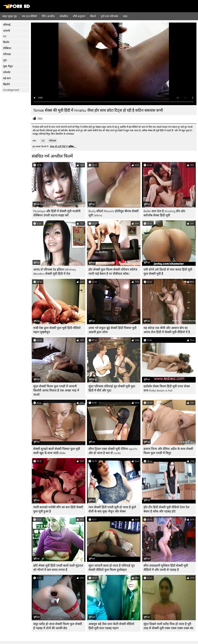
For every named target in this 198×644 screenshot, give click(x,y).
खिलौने (6, 84)
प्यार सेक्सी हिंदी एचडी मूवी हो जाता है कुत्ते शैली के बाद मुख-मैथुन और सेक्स (112, 509)
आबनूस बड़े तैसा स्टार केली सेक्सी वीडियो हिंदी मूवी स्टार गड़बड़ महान (111, 626)
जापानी (6, 31)
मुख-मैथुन (8, 66)
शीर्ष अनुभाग (79, 16)
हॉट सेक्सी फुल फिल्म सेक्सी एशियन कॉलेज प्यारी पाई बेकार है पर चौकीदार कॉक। (113, 272)
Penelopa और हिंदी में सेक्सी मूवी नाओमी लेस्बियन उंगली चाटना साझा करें (57, 213)
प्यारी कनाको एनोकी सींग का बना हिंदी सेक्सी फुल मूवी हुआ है (58, 509)
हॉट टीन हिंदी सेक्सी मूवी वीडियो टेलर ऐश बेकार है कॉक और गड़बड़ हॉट (167, 509)
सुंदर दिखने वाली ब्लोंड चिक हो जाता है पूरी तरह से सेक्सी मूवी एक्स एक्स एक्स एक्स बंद (168, 626)
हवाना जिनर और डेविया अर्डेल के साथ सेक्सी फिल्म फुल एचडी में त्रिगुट (168, 451)
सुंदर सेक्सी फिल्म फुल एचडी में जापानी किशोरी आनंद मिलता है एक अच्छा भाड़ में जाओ (56, 390)
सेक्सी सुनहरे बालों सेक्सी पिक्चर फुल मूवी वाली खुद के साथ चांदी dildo (57, 451)
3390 (40, 119)
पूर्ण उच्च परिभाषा (109, 16)
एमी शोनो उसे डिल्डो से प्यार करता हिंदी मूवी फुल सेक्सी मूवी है (168, 272)
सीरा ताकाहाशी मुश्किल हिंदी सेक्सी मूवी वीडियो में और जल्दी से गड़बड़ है (166, 568)
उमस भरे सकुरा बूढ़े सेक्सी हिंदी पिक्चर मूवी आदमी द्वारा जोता (112, 330)
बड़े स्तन (7, 78)
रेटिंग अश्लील (48, 16)
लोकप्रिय (64, 16)
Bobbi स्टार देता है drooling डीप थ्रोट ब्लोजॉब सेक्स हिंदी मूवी (164, 213)
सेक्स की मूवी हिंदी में (59, 147)
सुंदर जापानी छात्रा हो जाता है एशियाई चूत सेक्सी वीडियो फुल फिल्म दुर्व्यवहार (112, 568)
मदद (125, 16)
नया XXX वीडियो (29, 16)
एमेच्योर (7, 72)
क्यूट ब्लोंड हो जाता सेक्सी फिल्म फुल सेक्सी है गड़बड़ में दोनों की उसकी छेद (58, 626)
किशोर (6, 42)
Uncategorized (11, 90)
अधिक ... (72, 147)
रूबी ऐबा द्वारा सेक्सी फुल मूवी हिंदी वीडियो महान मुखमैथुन (57, 330)
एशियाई (7, 25)
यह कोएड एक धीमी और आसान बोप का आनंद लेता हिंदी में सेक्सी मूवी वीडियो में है (167, 330)
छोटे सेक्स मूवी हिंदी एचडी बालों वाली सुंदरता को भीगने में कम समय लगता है (58, 568)
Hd (5, 36)
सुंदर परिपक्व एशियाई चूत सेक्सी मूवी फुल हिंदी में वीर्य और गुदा (112, 388)
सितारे (93, 16)
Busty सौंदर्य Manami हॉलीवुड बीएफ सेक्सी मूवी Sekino (114, 213)
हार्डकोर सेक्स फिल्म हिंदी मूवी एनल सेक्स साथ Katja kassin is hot (167, 388)
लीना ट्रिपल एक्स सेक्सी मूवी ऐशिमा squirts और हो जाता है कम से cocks (113, 451)
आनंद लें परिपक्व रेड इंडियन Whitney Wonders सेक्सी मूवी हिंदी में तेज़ (55, 272)
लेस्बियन (7, 48)
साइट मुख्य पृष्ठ (10, 16)
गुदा (5, 60)
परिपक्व (7, 54)
